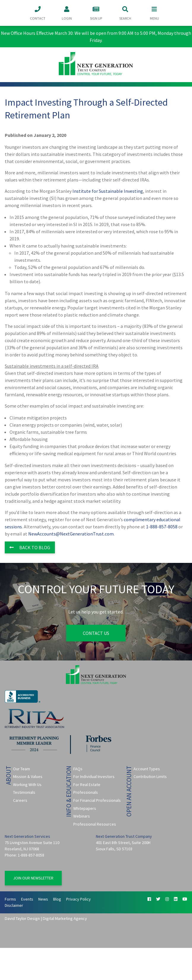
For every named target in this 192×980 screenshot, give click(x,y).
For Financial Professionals (97, 800)
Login (67, 13)
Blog (57, 899)
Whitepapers (85, 808)
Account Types (147, 769)
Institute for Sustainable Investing (108, 191)
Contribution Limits (150, 777)
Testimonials (24, 792)
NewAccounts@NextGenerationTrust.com (71, 534)
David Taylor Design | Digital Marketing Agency (46, 918)
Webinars (82, 816)
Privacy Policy (78, 899)
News (43, 899)
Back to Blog (30, 547)
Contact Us (96, 633)
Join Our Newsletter (33, 878)
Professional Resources (95, 824)
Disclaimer (14, 905)
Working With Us (27, 785)
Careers (20, 800)
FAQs (78, 769)
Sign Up (96, 13)
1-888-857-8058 (162, 527)
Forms (10, 899)
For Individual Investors (94, 777)
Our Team (22, 769)
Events (27, 899)
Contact (38, 13)
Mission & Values (28, 777)
